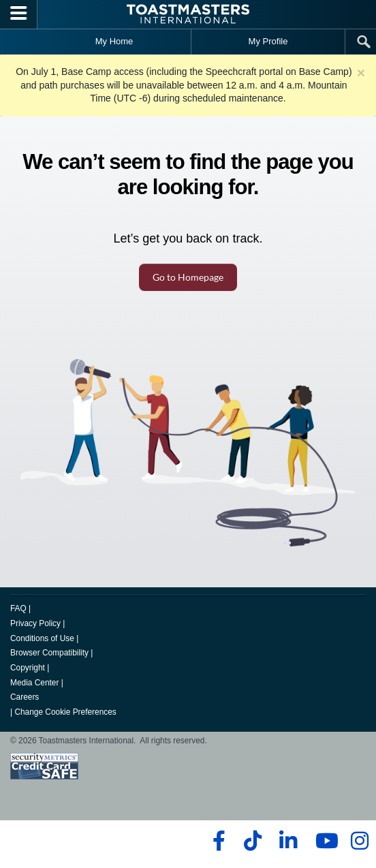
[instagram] (359, 841)
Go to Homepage (188, 277)
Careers (25, 697)
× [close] (361, 73)
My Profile (268, 41)
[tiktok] (252, 841)
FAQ (18, 608)
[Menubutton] (19, 14)
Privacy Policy (35, 623)
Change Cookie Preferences (65, 712)
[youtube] (324, 841)
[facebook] (217, 841)
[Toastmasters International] (188, 14)
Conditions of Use (42, 638)
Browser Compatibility (49, 653)
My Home (114, 41)
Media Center (34, 683)
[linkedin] (288, 841)
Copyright (28, 668)
